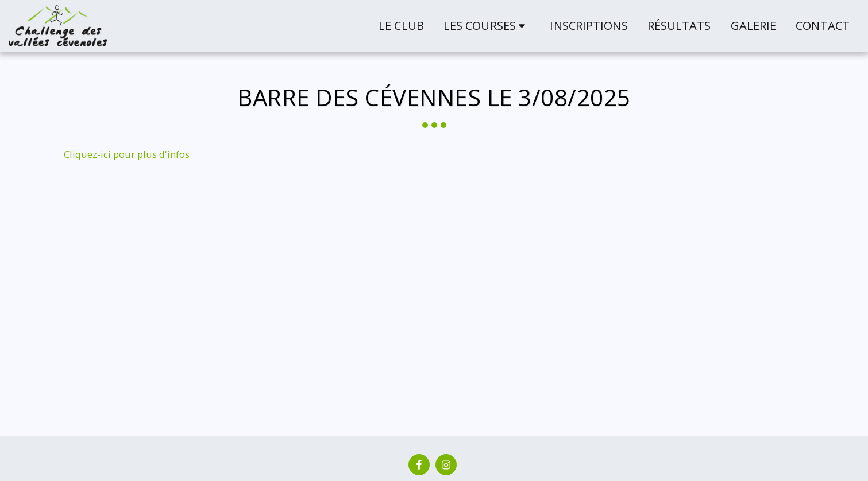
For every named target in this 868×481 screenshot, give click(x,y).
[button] (487, 26)
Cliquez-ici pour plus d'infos (127, 154)
